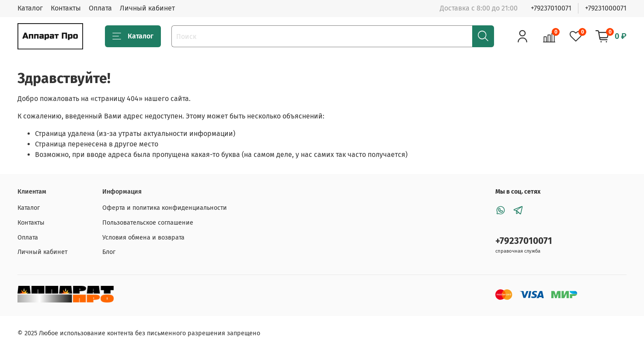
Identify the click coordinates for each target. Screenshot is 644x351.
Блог (109, 252)
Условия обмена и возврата (143, 238)
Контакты (66, 8)
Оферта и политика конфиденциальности (165, 208)
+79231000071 (606, 8)
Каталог (30, 8)
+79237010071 (551, 8)
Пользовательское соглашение (148, 223)
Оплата (100, 8)
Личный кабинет (147, 8)
